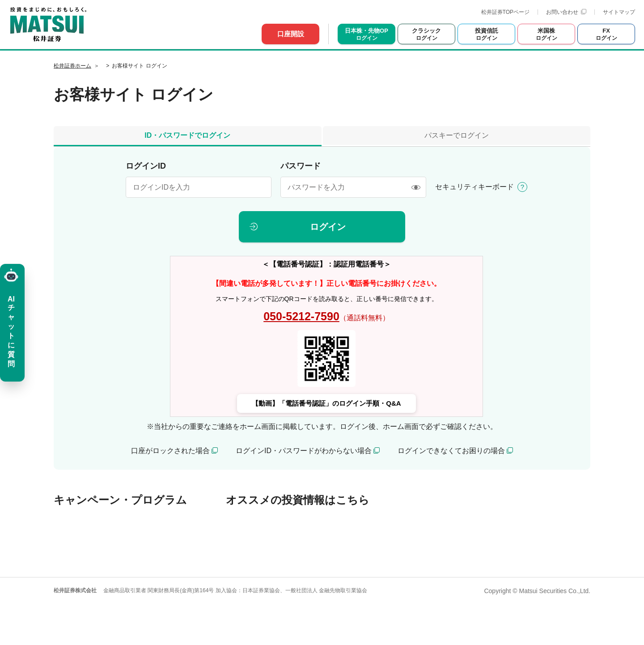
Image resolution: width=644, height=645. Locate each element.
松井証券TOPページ (505, 12)
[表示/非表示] (416, 187)
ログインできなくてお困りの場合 (451, 451)
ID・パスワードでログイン (187, 135)
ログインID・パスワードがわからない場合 (304, 451)
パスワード (301, 166)
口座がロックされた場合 (170, 451)
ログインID (146, 166)
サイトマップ (619, 12)
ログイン (328, 227)
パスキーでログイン (457, 135)
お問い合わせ (566, 12)
